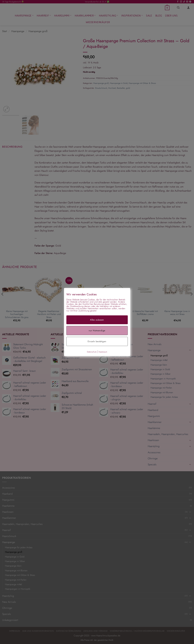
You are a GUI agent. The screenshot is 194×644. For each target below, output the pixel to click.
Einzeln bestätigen (97, 341)
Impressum (103, 352)
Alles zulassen (97, 320)
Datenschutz (92, 352)
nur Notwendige (97, 331)
